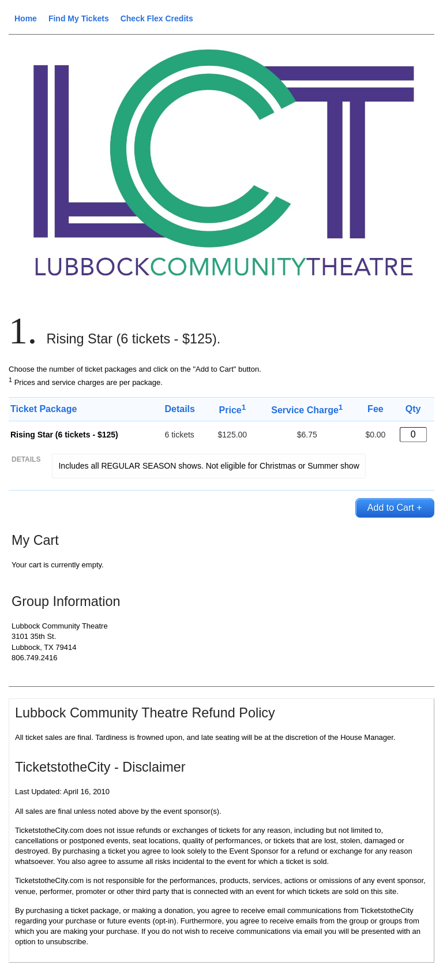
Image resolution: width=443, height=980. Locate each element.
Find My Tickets (79, 18)
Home (26, 18)
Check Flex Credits (157, 18)
